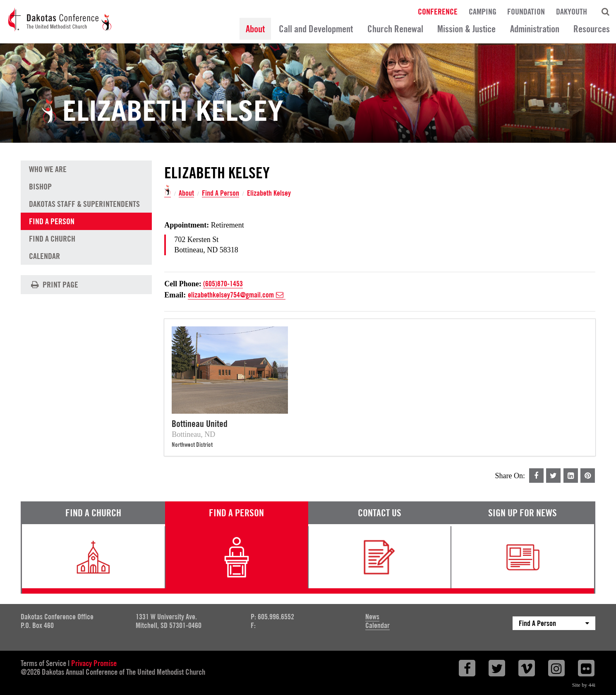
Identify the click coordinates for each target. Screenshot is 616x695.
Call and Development (316, 29)
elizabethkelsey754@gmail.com (237, 295)
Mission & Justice (466, 29)
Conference (438, 11)
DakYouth (572, 11)
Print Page (54, 285)
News (372, 617)
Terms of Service (43, 663)
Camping (483, 11)
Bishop (40, 187)
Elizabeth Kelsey (269, 193)
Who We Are (48, 169)
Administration (535, 29)
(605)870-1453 (223, 284)
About (255, 29)
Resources (592, 29)
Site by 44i (584, 685)
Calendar (44, 256)
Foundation (526, 11)
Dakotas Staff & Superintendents (84, 204)
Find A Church (52, 239)
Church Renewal (395, 29)
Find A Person (221, 193)
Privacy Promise (94, 663)
